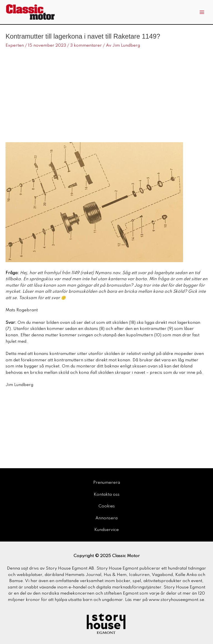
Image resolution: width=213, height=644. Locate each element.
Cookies (107, 506)
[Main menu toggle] (202, 12)
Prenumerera (107, 483)
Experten (15, 46)
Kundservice (106, 530)
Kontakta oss (107, 495)
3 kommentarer (86, 46)
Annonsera (106, 518)
